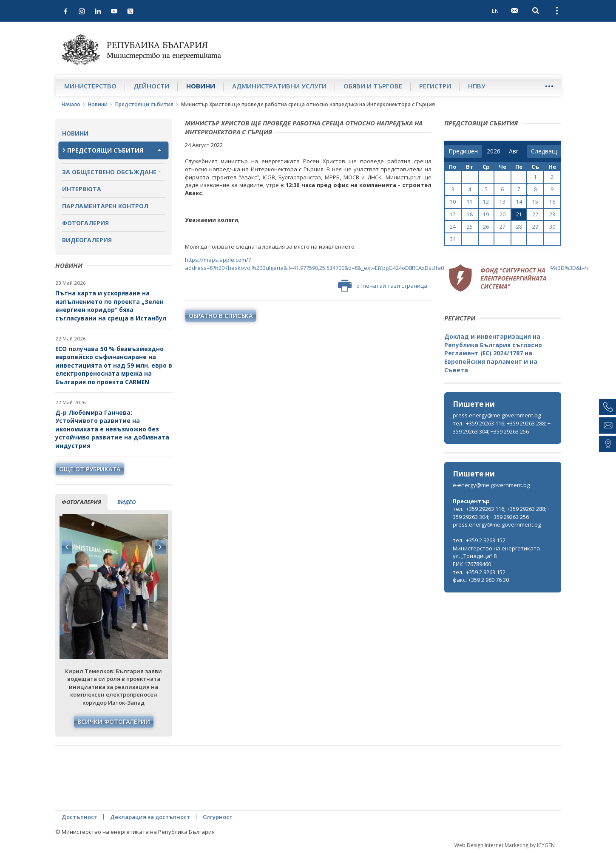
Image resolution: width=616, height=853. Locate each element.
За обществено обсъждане (109, 172)
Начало (71, 104)
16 (552, 202)
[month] (515, 151)
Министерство (90, 86)
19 (486, 214)
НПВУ (477, 86)
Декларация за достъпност (150, 817)
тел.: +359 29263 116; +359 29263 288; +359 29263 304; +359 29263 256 (502, 427)
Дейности (151, 86)
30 (552, 227)
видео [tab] (126, 502)
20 (502, 214)
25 (470, 227)
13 (502, 202)
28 (519, 227)
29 (535, 227)
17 (453, 214)
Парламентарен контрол (105, 206)
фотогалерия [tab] (81, 502)
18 (470, 214)
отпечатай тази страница (383, 286)
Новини (201, 86)
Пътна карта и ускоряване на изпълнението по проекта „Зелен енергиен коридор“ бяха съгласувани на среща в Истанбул (111, 306)
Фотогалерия (85, 223)
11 (470, 202)
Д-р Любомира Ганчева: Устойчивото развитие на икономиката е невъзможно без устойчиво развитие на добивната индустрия (112, 429)
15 (535, 202)
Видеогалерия (87, 240)
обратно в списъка (221, 316)
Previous (67, 547)
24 (453, 227)
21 (519, 214)
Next (160, 547)
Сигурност (218, 817)
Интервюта (82, 189)
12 (486, 202)
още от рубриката (90, 469)
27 (502, 227)
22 (535, 214)
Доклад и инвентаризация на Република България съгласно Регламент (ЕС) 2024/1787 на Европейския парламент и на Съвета (493, 353)
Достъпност (79, 817)
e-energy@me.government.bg (491, 485)
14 (519, 202)
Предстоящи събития (144, 104)
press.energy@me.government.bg (497, 415)
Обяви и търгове (373, 86)
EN (495, 11)
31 (453, 239)
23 (552, 214)
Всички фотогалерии (114, 721)
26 (486, 227)
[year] (494, 151)
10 (453, 202)
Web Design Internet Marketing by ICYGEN (505, 845)
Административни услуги (279, 86)
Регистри (435, 86)
